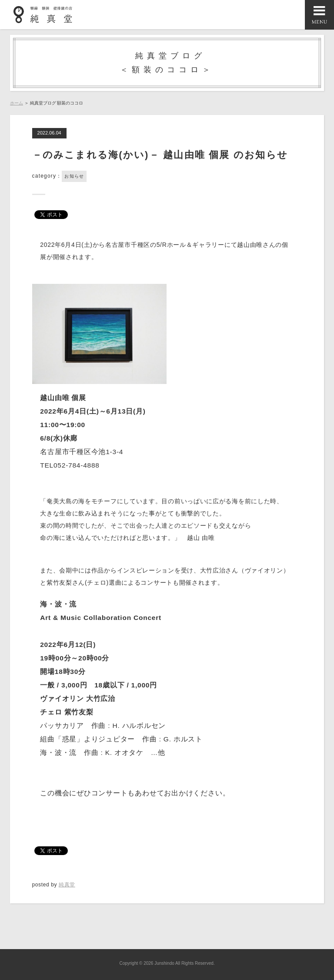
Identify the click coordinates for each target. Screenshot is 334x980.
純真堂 (67, 885)
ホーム (17, 103)
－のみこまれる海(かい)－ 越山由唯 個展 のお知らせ (160, 155)
